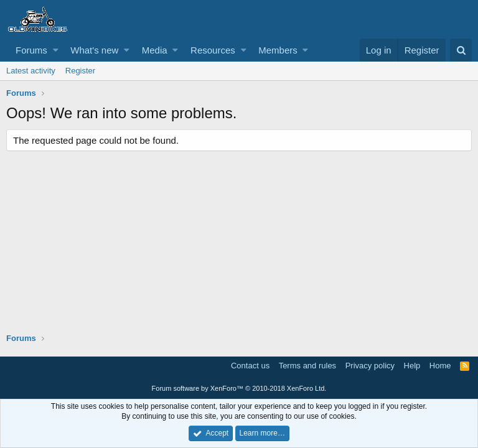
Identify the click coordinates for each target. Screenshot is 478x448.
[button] (56, 50)
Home (440, 366)
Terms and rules (307, 366)
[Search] (461, 50)
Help (412, 366)
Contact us (250, 366)
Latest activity (31, 71)
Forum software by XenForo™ (239, 388)
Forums (31, 50)
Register (80, 71)
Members (278, 50)
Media (155, 50)
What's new (94, 50)
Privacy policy (370, 366)
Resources (213, 50)
